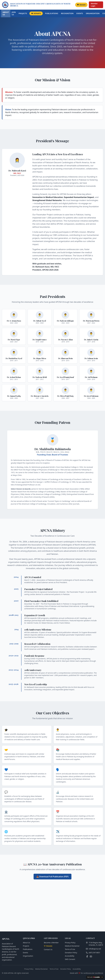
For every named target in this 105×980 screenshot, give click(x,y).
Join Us (14, 13)
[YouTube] (91, 956)
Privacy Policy (70, 943)
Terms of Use (70, 949)
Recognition (67, 13)
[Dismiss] (102, 977)
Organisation (93, 13)
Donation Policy (71, 953)
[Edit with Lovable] (93, 977)
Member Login (94, 5)
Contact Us (48, 949)
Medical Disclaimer (72, 946)
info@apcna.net (95, 949)
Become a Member (51, 943)
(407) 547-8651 (94, 953)
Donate (81, 5)
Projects (23, 13)
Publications (52, 13)
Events (80, 13)
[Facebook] (87, 956)
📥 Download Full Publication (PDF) (52, 877)
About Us (6, 13)
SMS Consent (70, 959)
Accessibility (70, 956)
